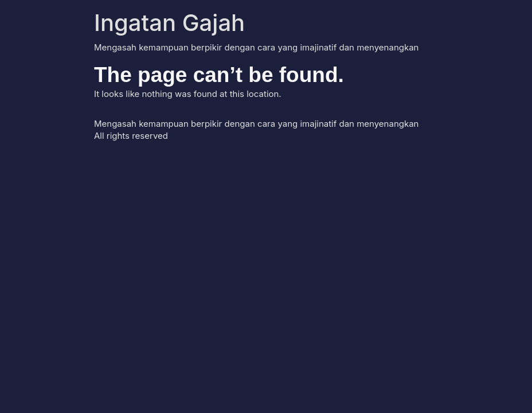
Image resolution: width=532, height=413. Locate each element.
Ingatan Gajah (169, 23)
